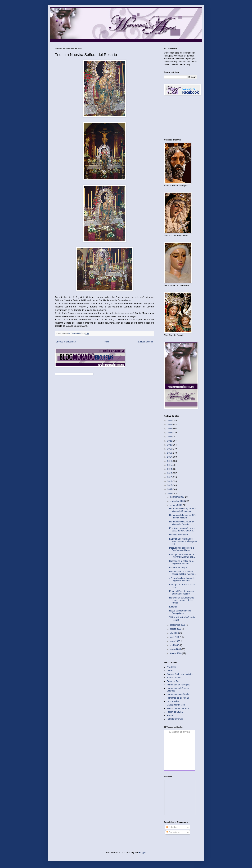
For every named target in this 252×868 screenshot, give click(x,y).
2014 (170, 469)
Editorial (173, 607)
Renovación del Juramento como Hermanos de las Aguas (182, 600)
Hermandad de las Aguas (178, 685)
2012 (170, 477)
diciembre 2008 (177, 497)
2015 (170, 465)
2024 (170, 429)
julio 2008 (175, 633)
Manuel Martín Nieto (176, 705)
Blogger (143, 853)
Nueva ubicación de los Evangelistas (180, 612)
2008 (170, 494)
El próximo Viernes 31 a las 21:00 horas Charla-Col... (182, 530)
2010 (170, 485)
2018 (170, 453)
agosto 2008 (176, 629)
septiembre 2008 (178, 625)
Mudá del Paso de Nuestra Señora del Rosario (182, 592)
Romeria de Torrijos (178, 567)
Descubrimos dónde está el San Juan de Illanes (182, 549)
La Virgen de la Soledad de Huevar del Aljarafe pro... (182, 556)
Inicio (107, 342)
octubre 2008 (176, 505)
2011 (170, 481)
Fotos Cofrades (174, 678)
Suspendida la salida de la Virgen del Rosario (181, 562)
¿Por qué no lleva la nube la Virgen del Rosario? (182, 579)
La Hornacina (173, 701)
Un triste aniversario (179, 535)
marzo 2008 (176, 649)
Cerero (170, 671)
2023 (170, 433)
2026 (170, 421)
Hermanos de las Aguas (178, 698)
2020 (170, 445)
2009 (170, 489)
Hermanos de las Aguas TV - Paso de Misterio (183, 516)
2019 (170, 449)
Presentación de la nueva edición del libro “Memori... (183, 573)
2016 (170, 461)
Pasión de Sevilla (175, 712)
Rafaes (170, 716)
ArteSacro (171, 667)
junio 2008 (175, 637)
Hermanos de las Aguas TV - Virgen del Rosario (183, 523)
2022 (170, 437)
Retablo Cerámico (175, 719)
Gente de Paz (173, 681)
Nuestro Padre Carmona (178, 708)
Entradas (171, 827)
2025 (170, 425)
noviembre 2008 (177, 501)
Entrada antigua (145, 342)
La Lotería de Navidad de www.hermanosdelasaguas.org (183, 541)
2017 (170, 457)
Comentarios (173, 832)
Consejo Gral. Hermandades (180, 674)
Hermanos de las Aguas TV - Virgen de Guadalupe (183, 510)
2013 (170, 473)
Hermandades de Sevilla (178, 694)
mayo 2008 (175, 641)
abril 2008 (175, 645)
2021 (170, 441)
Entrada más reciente (66, 342)
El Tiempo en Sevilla (179, 732)
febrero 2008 (176, 653)
